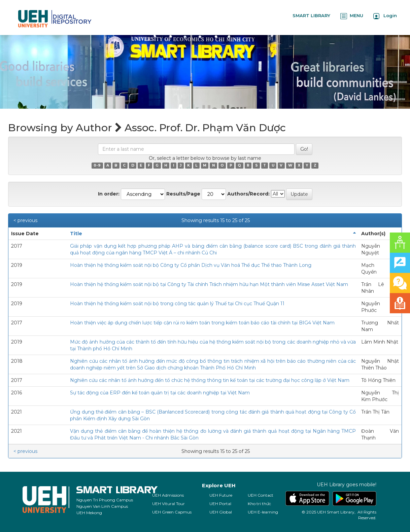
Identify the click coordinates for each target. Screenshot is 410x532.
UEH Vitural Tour (168, 504)
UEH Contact (261, 495)
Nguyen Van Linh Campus (102, 506)
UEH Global (221, 512)
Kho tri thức (259, 504)
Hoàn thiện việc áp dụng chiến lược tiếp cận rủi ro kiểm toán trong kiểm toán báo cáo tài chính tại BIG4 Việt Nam (202, 323)
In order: (109, 194)
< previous (25, 220)
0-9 (97, 165)
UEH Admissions (168, 495)
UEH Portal (220, 504)
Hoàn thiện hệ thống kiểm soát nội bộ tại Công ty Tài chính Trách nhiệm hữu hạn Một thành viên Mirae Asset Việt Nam (209, 284)
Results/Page (183, 194)
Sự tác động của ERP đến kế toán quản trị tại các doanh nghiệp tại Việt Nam (160, 393)
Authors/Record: (248, 194)
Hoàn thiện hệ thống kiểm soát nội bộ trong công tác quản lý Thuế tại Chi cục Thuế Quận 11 (177, 304)
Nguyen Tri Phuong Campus (105, 500)
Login (385, 16)
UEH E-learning (263, 512)
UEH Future (221, 495)
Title (76, 234)
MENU (352, 16)
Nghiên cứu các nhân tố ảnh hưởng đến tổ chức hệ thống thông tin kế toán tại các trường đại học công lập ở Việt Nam (210, 380)
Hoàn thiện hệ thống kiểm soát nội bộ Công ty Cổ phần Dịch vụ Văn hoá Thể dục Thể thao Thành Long (191, 265)
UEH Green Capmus (172, 512)
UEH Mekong (89, 513)
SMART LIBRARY (311, 15)
